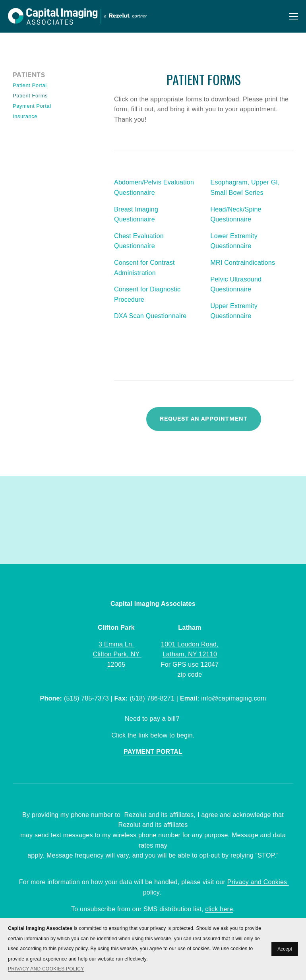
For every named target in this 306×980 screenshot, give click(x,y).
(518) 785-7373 (86, 698)
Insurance (25, 116)
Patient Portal (30, 85)
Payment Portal (32, 106)
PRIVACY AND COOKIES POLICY (46, 969)
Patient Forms (30, 96)
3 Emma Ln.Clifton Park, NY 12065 (117, 654)
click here (219, 909)
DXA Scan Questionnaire (150, 316)
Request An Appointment (204, 419)
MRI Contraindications (243, 263)
